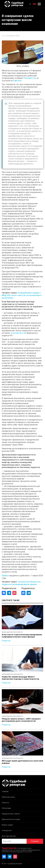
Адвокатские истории (11, 819)
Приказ (5, 576)
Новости (5, 803)
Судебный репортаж (14, 4)
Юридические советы (11, 814)
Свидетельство (9, 848)
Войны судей (7, 825)
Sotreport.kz (30, 78)
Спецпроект (7, 830)
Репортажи (6, 808)
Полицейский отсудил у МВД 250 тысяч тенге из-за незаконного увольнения (22, 295)
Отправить (35, 841)
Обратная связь (8, 797)
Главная (5, 791)
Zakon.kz (17, 81)
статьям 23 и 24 (18, 333)
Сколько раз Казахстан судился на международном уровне (21, 583)
